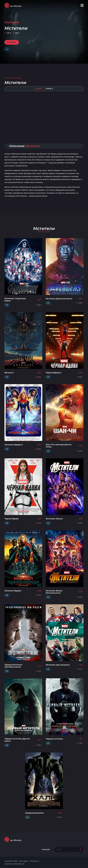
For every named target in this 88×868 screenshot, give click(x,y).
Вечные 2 (9, 373)
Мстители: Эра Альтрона (58, 665)
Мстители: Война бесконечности (54, 592)
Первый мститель (54, 739)
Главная (46, 850)
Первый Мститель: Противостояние (13, 666)
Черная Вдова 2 (54, 373)
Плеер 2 (49, 89)
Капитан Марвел (13, 591)
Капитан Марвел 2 (14, 445)
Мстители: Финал (54, 519)
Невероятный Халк (34, 813)
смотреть (12, 42)
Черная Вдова (12, 519)
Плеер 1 (39, 89)
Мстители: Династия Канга (59, 299)
